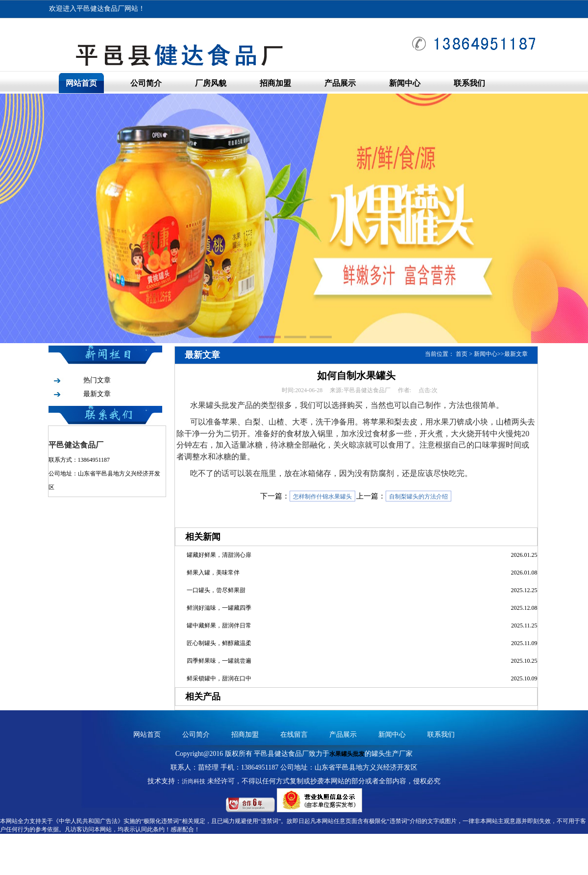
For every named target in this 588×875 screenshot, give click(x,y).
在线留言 (294, 735)
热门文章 (97, 380)
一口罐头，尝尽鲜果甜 (216, 590)
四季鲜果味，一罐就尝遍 (219, 661)
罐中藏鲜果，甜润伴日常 (219, 625)
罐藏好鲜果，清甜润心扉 (219, 555)
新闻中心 (405, 83)
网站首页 (81, 83)
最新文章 (97, 394)
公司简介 (146, 83)
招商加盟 (275, 83)
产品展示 (340, 83)
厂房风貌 (211, 83)
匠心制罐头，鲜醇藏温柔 (219, 643)
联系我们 (469, 83)
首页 (462, 354)
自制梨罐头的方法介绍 (418, 497)
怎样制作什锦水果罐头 (322, 497)
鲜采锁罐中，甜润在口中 (219, 678)
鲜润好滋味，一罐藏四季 (219, 608)
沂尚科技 (194, 781)
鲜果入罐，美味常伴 (213, 573)
